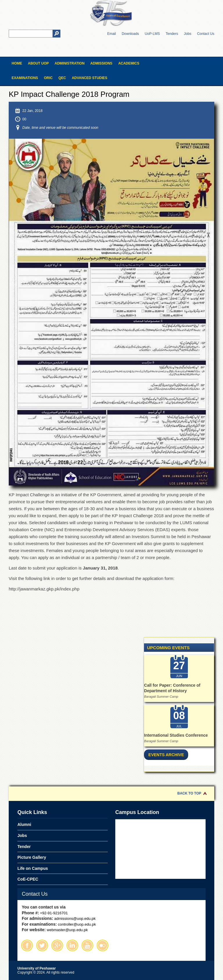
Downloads (130, 34)
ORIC (48, 78)
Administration (70, 63)
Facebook (27, 945)
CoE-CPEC (28, 879)
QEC (62, 78)
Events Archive (166, 755)
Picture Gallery (32, 857)
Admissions (101, 63)
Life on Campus (33, 868)
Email (111, 34)
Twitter (42, 945)
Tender (24, 847)
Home (17, 63)
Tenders (172, 34)
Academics (129, 63)
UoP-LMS (152, 34)
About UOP (38, 63)
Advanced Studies (89, 78)
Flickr (102, 945)
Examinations (25, 78)
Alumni (24, 824)
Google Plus (57, 945)
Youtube (87, 945)
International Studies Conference (176, 735)
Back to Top (189, 793)
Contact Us (206, 34)
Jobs (187, 34)
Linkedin (72, 945)
